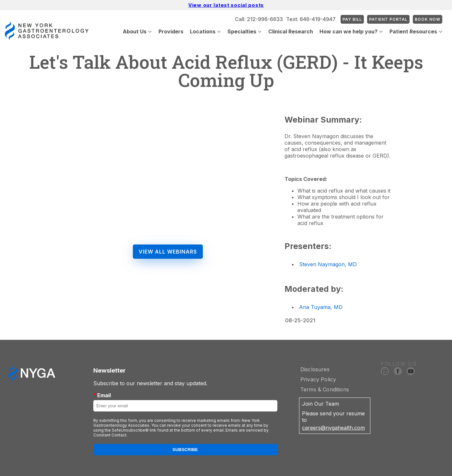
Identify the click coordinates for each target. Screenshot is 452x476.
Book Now (428, 19)
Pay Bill (352, 19)
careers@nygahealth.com (333, 428)
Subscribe (185, 450)
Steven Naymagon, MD (328, 264)
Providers (171, 31)
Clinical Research (291, 31)
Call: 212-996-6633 (259, 19)
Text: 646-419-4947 (311, 19)
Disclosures (315, 369)
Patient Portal (388, 19)
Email (102, 395)
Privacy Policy (318, 379)
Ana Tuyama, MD (321, 307)
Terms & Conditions (325, 389)
